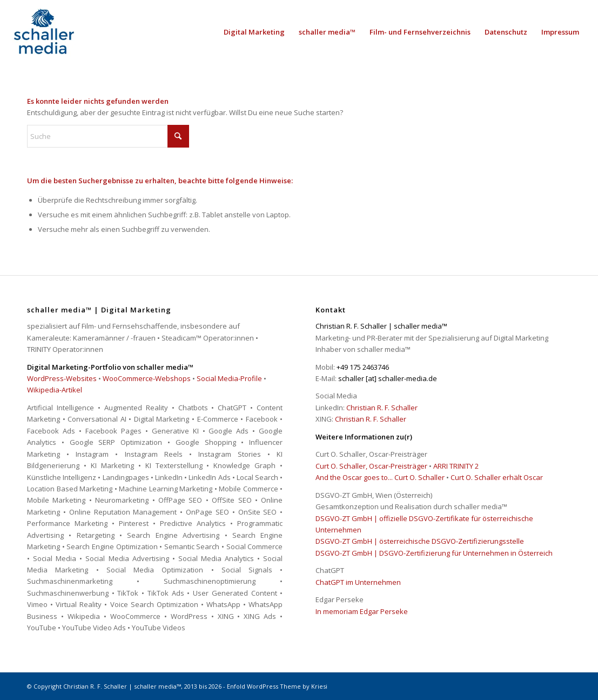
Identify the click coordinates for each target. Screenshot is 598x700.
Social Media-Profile (229, 378)
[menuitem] (254, 32)
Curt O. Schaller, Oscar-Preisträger (371, 466)
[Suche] (108, 136)
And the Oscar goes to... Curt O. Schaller (380, 477)
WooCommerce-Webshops (147, 378)
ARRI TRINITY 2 (456, 466)
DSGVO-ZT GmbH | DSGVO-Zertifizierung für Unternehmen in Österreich (434, 553)
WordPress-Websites (62, 378)
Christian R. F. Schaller (382, 408)
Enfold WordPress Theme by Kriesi (277, 686)
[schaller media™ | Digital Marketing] (44, 32)
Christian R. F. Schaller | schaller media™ (122, 686)
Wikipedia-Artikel (55, 390)
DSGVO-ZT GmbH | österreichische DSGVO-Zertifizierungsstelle (420, 541)
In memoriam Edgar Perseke (362, 611)
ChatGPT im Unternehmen (358, 582)
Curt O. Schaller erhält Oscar (497, 477)
